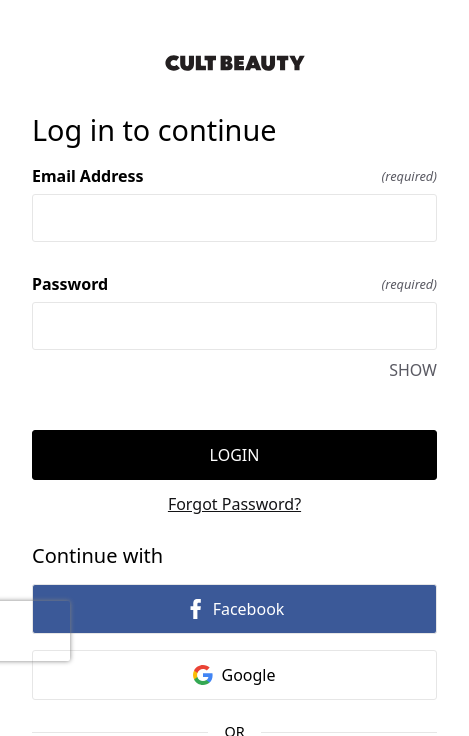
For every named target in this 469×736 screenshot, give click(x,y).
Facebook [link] (235, 609)
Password (234, 284)
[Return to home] (234, 63)
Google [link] (234, 675)
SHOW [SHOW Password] (413, 370)
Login (235, 455)
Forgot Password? (234, 504)
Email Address (234, 176)
